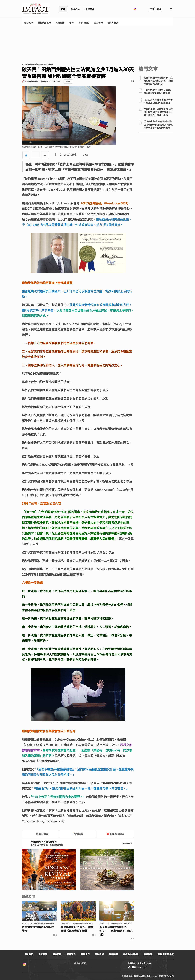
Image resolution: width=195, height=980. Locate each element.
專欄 (71, 23)
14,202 (70, 154)
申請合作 (85, 954)
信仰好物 (75, 9)
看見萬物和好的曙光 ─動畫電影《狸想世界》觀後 (77, 929)
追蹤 (68, 81)
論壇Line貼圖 (80, 963)
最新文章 (29, 23)
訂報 (152, 9)
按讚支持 (78, 834)
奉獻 (159, 9)
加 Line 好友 (40, 834)
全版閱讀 (90, 9)
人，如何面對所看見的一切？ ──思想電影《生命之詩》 (116, 931)
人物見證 (60, 23)
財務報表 (148, 954)
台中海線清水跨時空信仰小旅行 (38, 929)
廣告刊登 (71, 954)
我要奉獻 (127, 843)
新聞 (63, 9)
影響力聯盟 (84, 23)
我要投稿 (57, 954)
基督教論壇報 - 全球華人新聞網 (36, 9)
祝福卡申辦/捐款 (166, 954)
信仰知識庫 (113, 23)
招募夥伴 (113, 954)
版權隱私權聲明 (131, 954)
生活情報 (98, 23)
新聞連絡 (43, 954)
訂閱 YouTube (115, 834)
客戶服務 (99, 954)
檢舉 (132, 81)
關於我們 (29, 954)
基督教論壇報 (44, 23)
